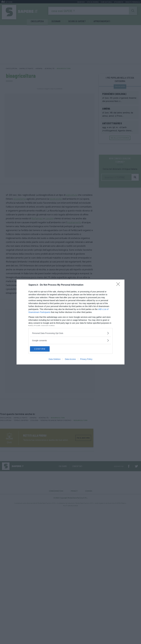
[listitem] (70, 333)
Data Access (70, 359)
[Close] (119, 285)
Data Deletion (55, 359)
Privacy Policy (86, 359)
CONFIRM (43, 349)
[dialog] (70, 322)
